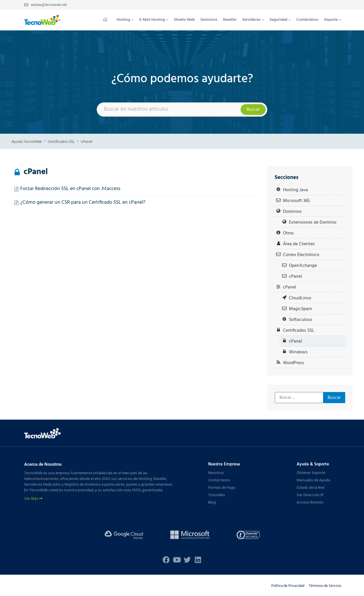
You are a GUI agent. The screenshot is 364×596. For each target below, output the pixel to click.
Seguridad (280, 20)
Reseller (230, 20)
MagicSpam (300, 309)
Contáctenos (307, 20)
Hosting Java (295, 190)
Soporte (333, 20)
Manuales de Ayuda (313, 480)
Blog (212, 503)
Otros (288, 233)
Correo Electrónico (301, 255)
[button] (125, 20)
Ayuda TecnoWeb (27, 142)
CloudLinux (300, 298)
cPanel (86, 142)
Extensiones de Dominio (313, 222)
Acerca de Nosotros (43, 464)
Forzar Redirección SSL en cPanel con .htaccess (70, 189)
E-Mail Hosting (154, 20)
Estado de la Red (311, 488)
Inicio (107, 20)
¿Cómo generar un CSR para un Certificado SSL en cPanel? (83, 202)
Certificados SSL (61, 142)
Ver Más (33, 499)
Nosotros (216, 473)
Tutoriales (217, 495)
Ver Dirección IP (310, 495)
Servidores (253, 20)
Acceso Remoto (310, 503)
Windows (298, 352)
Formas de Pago (222, 488)
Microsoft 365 (296, 201)
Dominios (209, 20)
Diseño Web (184, 20)
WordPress (293, 363)
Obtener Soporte (311, 473)
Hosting (125, 20)
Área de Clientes (299, 244)
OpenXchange (303, 266)
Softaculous (301, 320)
